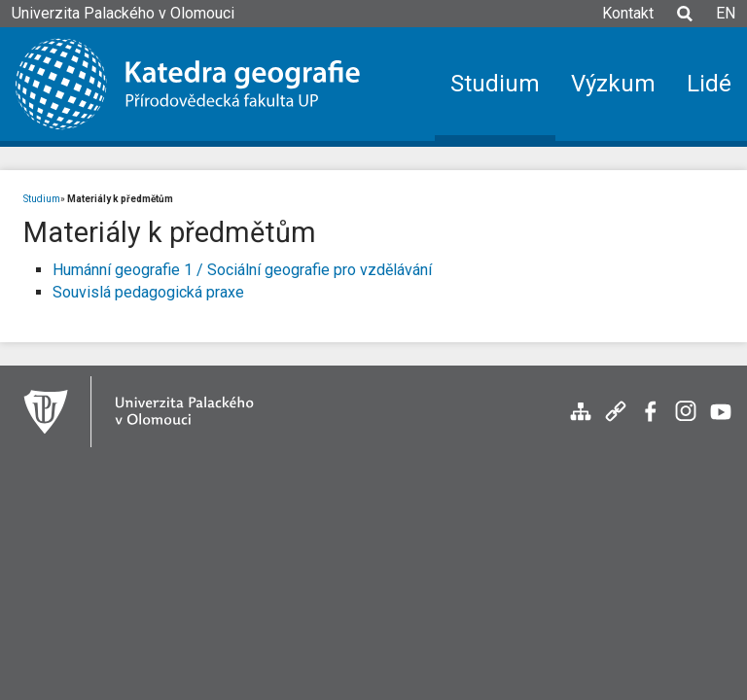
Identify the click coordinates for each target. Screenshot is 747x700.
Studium (42, 199)
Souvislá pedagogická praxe (148, 292)
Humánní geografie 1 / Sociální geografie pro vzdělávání (242, 270)
